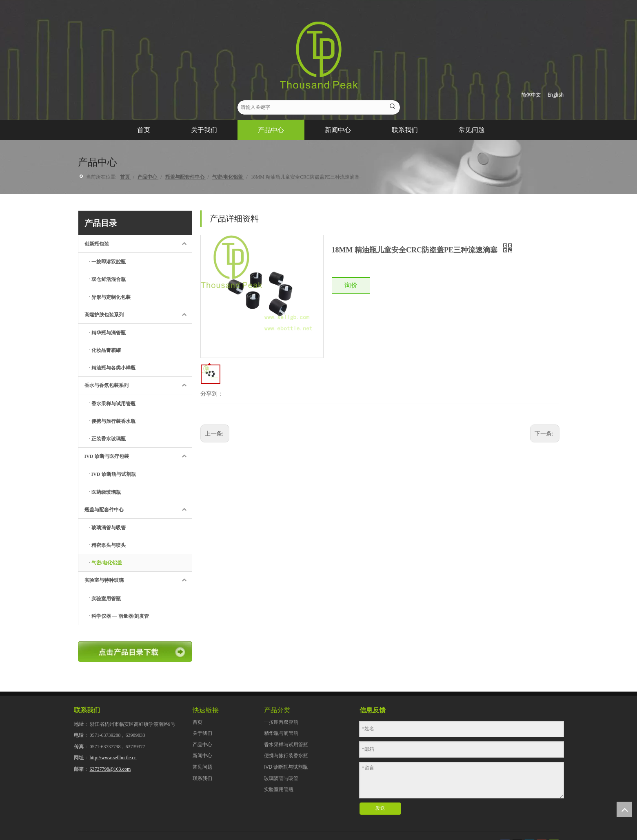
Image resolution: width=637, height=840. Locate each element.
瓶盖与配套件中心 (138, 510)
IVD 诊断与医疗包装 (138, 456)
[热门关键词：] (393, 107)
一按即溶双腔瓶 (281, 722)
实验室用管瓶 (279, 789)
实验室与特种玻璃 (138, 580)
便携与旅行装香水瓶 (286, 756)
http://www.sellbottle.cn (113, 758)
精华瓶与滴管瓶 (281, 733)
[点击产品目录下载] (135, 652)
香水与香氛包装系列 (138, 385)
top (624, 809)
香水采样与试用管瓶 (286, 745)
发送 (380, 808)
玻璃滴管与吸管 (281, 778)
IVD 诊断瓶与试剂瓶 (286, 767)
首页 (198, 722)
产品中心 (202, 745)
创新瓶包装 (138, 244)
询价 (351, 285)
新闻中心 (202, 756)
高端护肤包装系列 (138, 315)
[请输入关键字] (312, 107)
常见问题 (202, 767)
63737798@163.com (110, 769)
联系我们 (202, 778)
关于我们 (202, 733)
